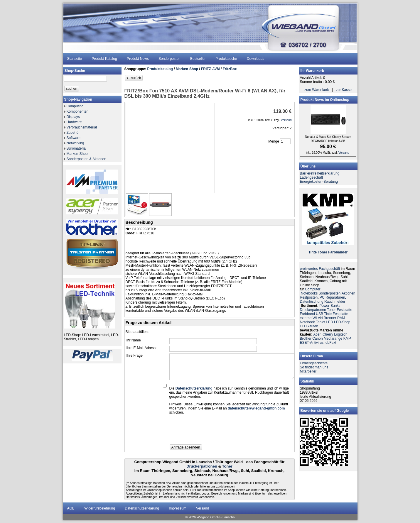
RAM (341, 318)
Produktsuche (226, 59)
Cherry (328, 334)
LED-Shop (342, 322)
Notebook (307, 322)
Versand (203, 508)
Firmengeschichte (314, 363)
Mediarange (333, 338)
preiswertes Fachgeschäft (320, 269)
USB (319, 314)
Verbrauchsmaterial (82, 127)
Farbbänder (338, 252)
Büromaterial (77, 148)
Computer (313, 289)
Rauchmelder (335, 302)
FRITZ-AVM (210, 69)
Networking (75, 143)
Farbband (307, 314)
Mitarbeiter (308, 371)
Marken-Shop (77, 154)
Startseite (75, 59)
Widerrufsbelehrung (100, 508)
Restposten (309, 297)
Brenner (330, 318)
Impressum (177, 508)
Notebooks (309, 293)
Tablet (321, 322)
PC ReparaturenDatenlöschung (323, 299)
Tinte (313, 252)
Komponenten (78, 111)
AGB (71, 508)
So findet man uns (314, 367)
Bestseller (198, 59)
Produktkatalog (160, 69)
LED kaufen (309, 326)
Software (74, 138)
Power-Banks (330, 306)
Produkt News (138, 59)
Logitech (341, 334)
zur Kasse (344, 90)
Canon (317, 338)
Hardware (74, 122)
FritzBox (230, 69)
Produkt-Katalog (104, 59)
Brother (306, 338)
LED (329, 322)
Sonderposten (169, 59)
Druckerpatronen (202, 466)
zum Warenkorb (317, 90)
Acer (317, 334)
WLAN (318, 318)
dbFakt (331, 343)
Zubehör (73, 133)
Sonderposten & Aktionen (86, 159)
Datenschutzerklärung (142, 508)
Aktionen (349, 293)
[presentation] (214, 431)
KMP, (348, 338)
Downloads (255, 59)
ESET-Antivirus (312, 343)
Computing (75, 106)
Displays (73, 117)
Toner (227, 466)
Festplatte (344, 310)
